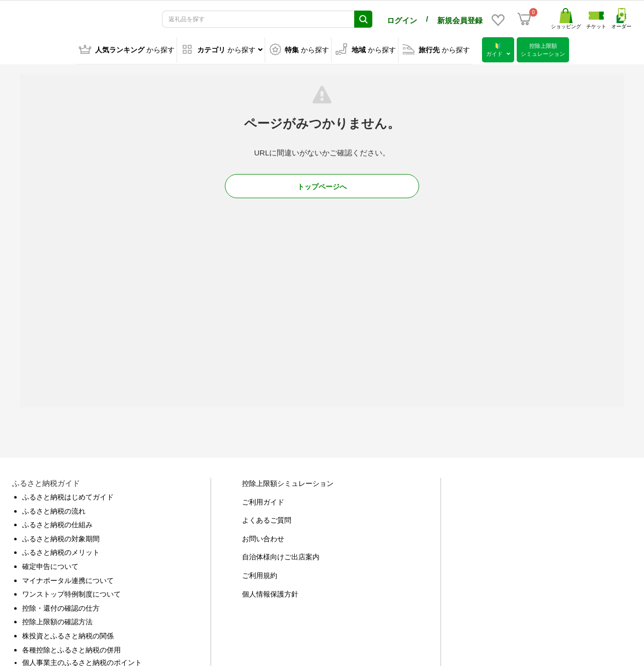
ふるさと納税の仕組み (57, 523)
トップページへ (322, 185)
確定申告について (50, 564)
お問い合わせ (263, 537)
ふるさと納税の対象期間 (61, 537)
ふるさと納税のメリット (61, 550)
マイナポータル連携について (68, 578)
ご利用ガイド (263, 500)
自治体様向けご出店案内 (281, 555)
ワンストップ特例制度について (71, 592)
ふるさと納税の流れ (54, 509)
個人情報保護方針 (270, 592)
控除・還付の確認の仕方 (61, 606)
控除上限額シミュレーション (288, 481)
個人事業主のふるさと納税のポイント (82, 660)
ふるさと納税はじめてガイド (68, 495)
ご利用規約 (260, 573)
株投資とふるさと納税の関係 (68, 634)
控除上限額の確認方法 (57, 620)
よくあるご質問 (267, 518)
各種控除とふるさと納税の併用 (71, 648)
